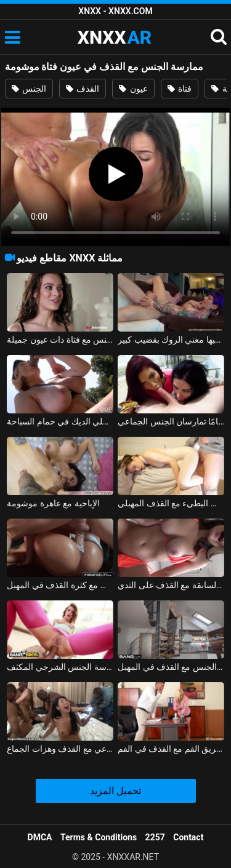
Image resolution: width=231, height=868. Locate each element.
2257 (155, 837)
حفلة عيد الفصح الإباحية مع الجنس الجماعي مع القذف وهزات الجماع (60, 749)
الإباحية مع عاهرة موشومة (53, 503)
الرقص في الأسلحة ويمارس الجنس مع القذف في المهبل (171, 667)
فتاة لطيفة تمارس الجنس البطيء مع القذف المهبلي (171, 503)
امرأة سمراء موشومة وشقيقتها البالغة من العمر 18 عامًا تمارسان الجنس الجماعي (171, 421)
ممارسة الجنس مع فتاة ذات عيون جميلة (60, 340)
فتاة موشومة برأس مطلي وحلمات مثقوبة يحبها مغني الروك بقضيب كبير (171, 340)
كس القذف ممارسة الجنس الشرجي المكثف (60, 667)
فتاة (180, 89)
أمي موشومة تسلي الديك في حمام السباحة (60, 421)
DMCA (40, 837)
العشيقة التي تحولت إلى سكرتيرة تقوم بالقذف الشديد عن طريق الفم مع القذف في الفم (171, 749)
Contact (188, 837)
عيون (133, 89)
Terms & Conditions (99, 837)
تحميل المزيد (115, 791)
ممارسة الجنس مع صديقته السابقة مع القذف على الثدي (171, 585)
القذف (83, 89)
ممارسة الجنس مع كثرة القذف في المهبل (60, 585)
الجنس (29, 89)
